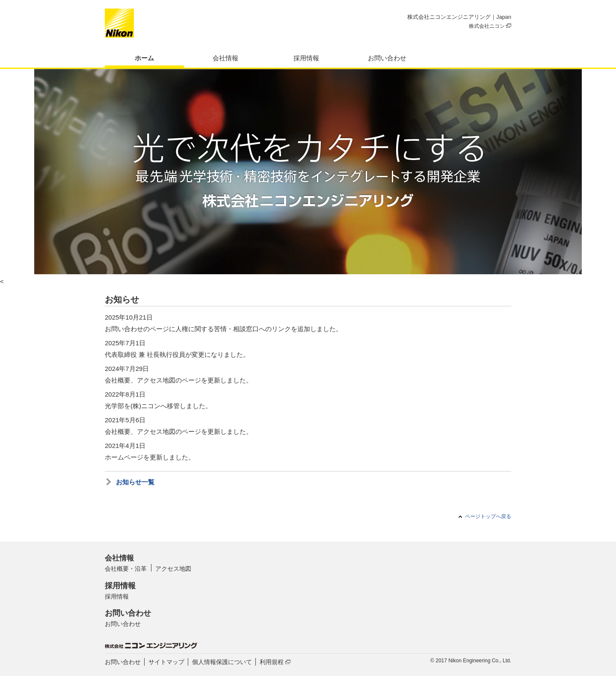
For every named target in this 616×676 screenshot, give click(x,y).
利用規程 (275, 662)
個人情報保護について (222, 662)
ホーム (144, 58)
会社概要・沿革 (126, 569)
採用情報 (306, 58)
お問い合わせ (387, 58)
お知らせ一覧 (135, 482)
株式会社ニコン (490, 26)
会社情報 (225, 58)
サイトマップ (166, 662)
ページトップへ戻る (488, 516)
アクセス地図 (173, 569)
